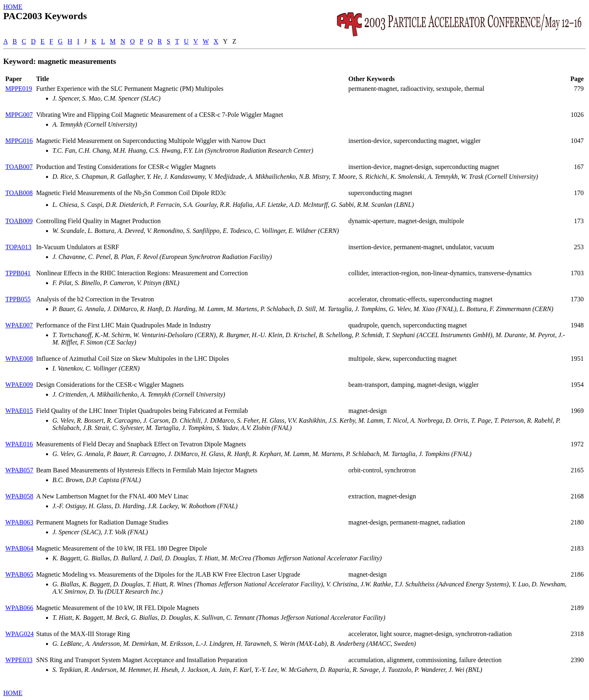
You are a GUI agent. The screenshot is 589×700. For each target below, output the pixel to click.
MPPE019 (19, 89)
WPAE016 (19, 444)
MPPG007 (19, 115)
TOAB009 (19, 221)
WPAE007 (19, 325)
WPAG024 (20, 634)
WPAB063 (19, 522)
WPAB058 (19, 496)
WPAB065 (19, 574)
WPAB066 (19, 608)
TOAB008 (19, 193)
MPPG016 (19, 141)
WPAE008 (19, 359)
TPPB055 (18, 299)
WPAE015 (19, 411)
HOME (13, 7)
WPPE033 (19, 660)
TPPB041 (18, 273)
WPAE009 (19, 385)
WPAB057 (19, 470)
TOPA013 (18, 247)
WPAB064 (19, 548)
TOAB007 (19, 167)
